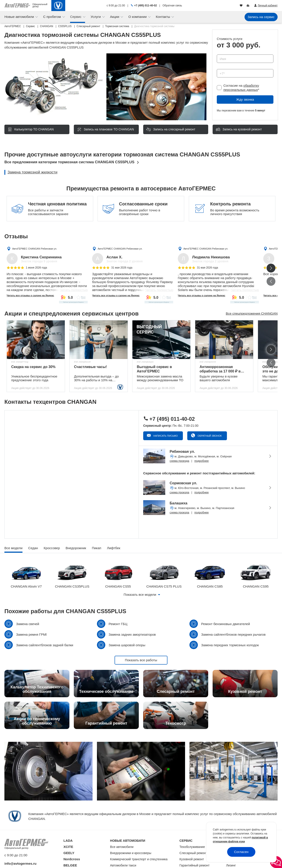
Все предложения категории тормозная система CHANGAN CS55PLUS (69, 162)
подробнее (201, 461)
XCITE (68, 847)
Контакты (163, 17)
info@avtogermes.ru (20, 863)
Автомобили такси (123, 865)
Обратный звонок (209, 436)
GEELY (69, 853)
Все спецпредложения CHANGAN (252, 313)
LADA (68, 841)
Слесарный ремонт (193, 853)
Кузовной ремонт (192, 859)
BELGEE (70, 865)
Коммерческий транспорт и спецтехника (139, 859)
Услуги (96, 17)
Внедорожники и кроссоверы (131, 853)
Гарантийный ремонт (195, 865)
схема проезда (179, 461)
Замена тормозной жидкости (32, 172)
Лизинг (231, 865)
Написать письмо (165, 436)
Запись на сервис (261, 17)
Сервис (76, 17)
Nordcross (72, 859)
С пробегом (53, 17)
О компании (138, 17)
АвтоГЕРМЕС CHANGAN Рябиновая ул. (34, 249)
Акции (115, 17)
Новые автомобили (20, 17)
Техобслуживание (192, 847)
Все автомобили (122, 847)
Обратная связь (172, 6)
